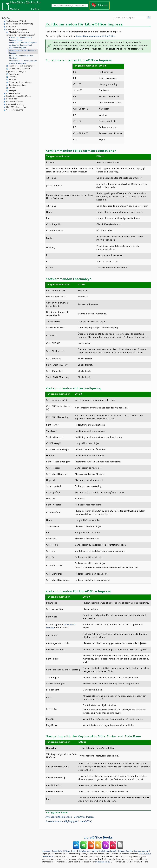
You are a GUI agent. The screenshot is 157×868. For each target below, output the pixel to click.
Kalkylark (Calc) (13, 26)
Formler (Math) (13, 99)
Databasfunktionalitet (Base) (18, 96)
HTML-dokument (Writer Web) (20, 24)
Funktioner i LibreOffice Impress (23, 43)
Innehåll (6, 18)
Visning (12, 88)
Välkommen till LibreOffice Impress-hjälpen (20, 39)
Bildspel (12, 91)
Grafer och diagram (14, 102)
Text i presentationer (18, 85)
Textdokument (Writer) (16, 21)
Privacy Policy (70, 851)
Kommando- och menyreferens (22, 66)
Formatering (14, 74)
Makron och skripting (15, 104)
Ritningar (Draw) (13, 93)
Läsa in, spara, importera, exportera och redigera (18, 70)
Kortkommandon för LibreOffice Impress (23, 52)
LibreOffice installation (16, 107)
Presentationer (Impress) (17, 29)
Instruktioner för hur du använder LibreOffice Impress (23, 62)
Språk (34, 9)
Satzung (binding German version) (133, 851)
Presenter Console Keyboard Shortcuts (21, 57)
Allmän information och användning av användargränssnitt (21, 33)
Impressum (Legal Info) (52, 851)
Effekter (12, 79)
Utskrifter (13, 77)
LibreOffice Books (98, 837)
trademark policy (102, 862)
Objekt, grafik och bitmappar (21, 82)
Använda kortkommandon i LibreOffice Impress (20, 46)
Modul (13, 9)
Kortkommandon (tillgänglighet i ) (69, 821)
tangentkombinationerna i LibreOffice (96, 36)
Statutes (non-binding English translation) (97, 851)
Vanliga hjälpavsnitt (15, 110)
